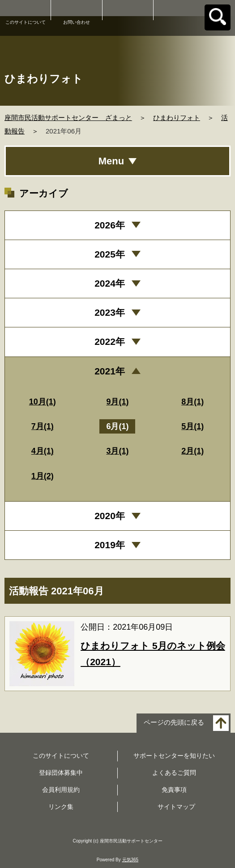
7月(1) (43, 426)
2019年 (110, 545)
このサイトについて (26, 22)
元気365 (130, 860)
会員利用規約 (61, 790)
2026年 (110, 225)
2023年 (110, 312)
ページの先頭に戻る (174, 723)
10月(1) (43, 402)
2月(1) (192, 451)
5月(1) (192, 426)
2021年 (110, 371)
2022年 (110, 342)
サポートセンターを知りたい (174, 756)
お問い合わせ (77, 22)
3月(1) (117, 451)
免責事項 (174, 790)
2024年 (110, 283)
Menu (111, 161)
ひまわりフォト (177, 118)
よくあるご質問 (174, 773)
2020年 (110, 516)
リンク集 (61, 807)
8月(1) (192, 402)
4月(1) (43, 451)
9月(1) (117, 402)
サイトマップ (176, 807)
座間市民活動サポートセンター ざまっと (68, 118)
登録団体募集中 (61, 773)
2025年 (110, 254)
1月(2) (43, 476)
